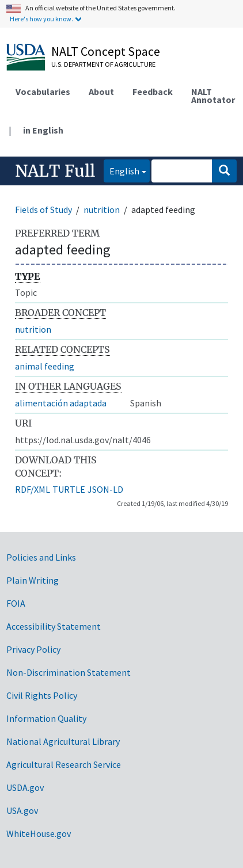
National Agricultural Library (63, 741)
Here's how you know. (41, 19)
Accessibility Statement (54, 626)
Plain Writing (33, 580)
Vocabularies (43, 92)
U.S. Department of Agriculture (103, 64)
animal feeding (45, 366)
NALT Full (55, 171)
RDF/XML (33, 489)
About (101, 92)
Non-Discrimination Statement (69, 672)
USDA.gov (25, 787)
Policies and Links (41, 557)
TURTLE (69, 489)
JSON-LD (105, 489)
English (121, 170)
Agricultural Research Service (64, 764)
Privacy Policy (33, 649)
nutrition (102, 210)
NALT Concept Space (106, 51)
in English (43, 130)
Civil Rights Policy (42, 695)
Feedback (153, 92)
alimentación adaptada (61, 403)
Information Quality (46, 718)
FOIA (16, 603)
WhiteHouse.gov (39, 833)
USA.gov (22, 810)
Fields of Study (43, 210)
